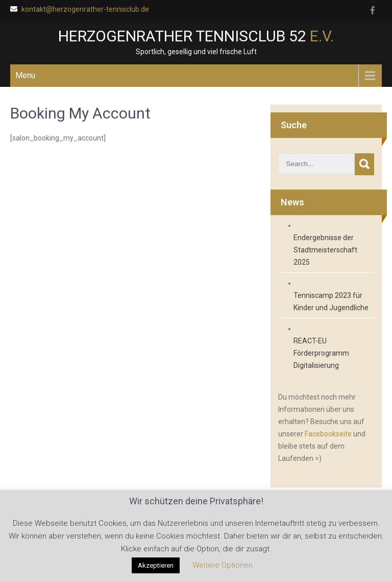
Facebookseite (328, 434)
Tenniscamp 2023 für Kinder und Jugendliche (331, 301)
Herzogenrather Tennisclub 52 (196, 36)
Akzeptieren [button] (156, 565)
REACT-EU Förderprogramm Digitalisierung (321, 353)
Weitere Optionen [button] (223, 565)
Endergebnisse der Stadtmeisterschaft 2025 (325, 250)
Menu (25, 75)
